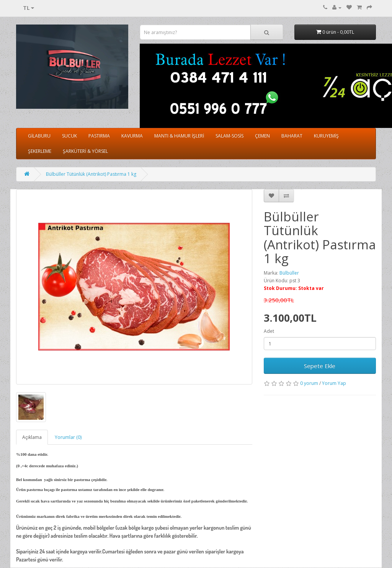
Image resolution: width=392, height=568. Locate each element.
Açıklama (32, 437)
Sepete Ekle (320, 366)
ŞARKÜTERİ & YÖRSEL (85, 151)
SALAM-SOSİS (229, 136)
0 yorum (309, 383)
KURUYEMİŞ (326, 136)
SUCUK (69, 136)
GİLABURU (39, 136)
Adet (269, 331)
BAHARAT (292, 136)
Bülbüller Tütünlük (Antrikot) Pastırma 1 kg (91, 174)
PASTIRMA (99, 136)
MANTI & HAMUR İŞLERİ (179, 136)
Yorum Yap (334, 383)
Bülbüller (289, 273)
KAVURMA (132, 136)
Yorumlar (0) (68, 437)
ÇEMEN (262, 136)
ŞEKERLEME (40, 151)
